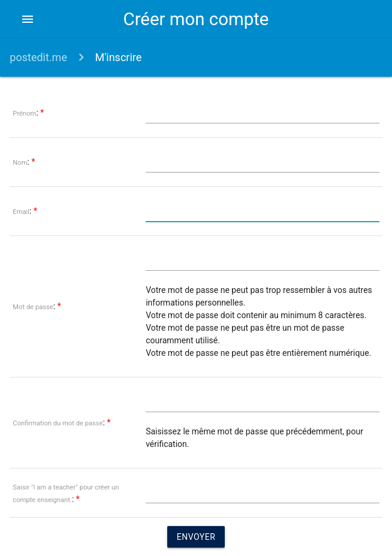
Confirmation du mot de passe (58, 423)
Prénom (24, 114)
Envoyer (196, 537)
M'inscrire (118, 57)
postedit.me (38, 57)
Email (21, 212)
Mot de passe (33, 307)
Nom (20, 163)
